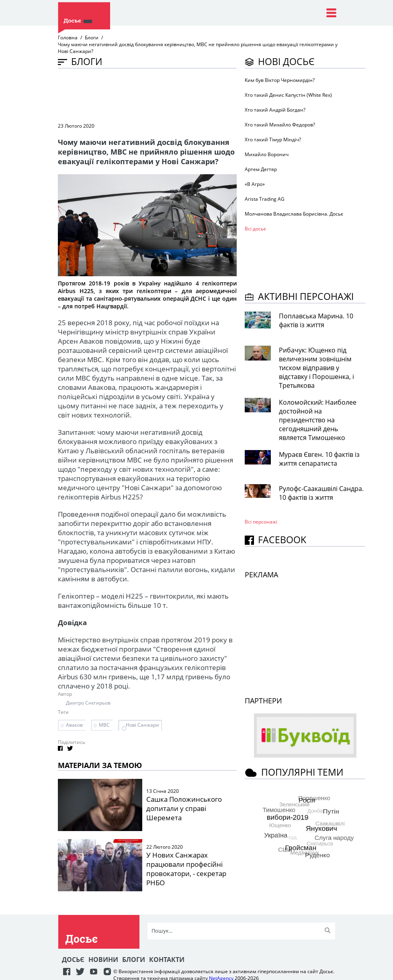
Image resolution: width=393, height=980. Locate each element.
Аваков (74, 725)
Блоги (92, 38)
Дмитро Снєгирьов (88, 703)
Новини (103, 960)
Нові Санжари (142, 725)
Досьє (73, 960)
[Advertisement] (204, 95)
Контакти (167, 960)
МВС (104, 725)
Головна (68, 38)
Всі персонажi (261, 522)
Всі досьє (255, 229)
